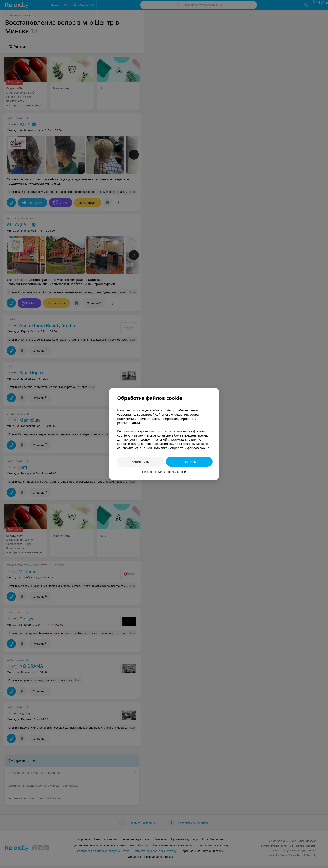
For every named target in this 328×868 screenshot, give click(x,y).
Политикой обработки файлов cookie (181, 448)
